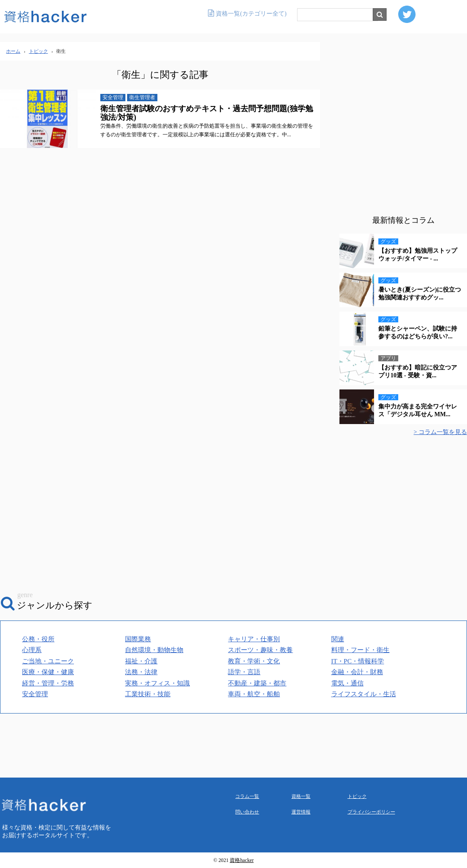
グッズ (388, 241)
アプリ (388, 358)
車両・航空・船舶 (254, 694)
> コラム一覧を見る (440, 432)
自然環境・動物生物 (154, 650)
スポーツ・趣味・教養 (260, 650)
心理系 (32, 650)
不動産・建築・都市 (257, 683)
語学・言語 (244, 672)
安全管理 (113, 97)
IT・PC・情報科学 (358, 661)
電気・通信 (347, 683)
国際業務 (138, 639)
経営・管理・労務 (48, 683)
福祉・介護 (141, 661)
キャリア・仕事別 (254, 639)
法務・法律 (141, 672)
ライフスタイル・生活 (364, 694)
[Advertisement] (403, 130)
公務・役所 (38, 639)
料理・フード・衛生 (360, 650)
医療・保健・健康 (48, 672)
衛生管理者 (142, 97)
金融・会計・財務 (357, 672)
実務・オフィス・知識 (157, 683)
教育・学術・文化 (254, 661)
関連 (338, 639)
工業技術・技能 (148, 694)
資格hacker (241, 860)
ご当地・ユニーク (48, 661)
